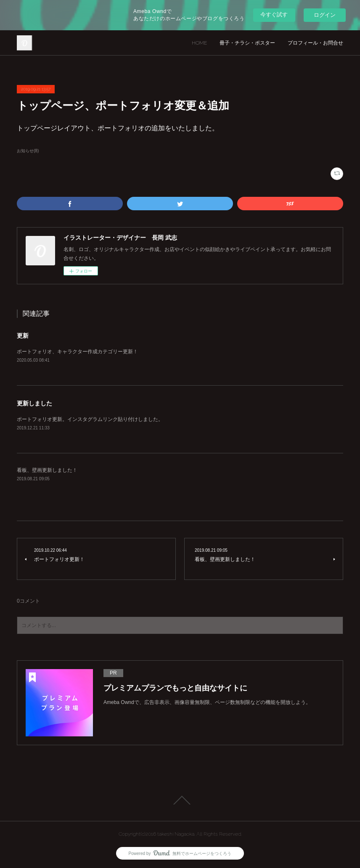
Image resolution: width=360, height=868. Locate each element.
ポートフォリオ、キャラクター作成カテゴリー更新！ (77, 352)
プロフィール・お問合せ (315, 43)
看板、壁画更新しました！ (47, 470)
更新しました (34, 403)
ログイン (325, 15)
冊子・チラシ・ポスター (247, 43)
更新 (23, 336)
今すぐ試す (274, 15)
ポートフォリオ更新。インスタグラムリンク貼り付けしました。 (90, 419)
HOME (199, 43)
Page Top (180, 800)
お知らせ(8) (28, 151)
